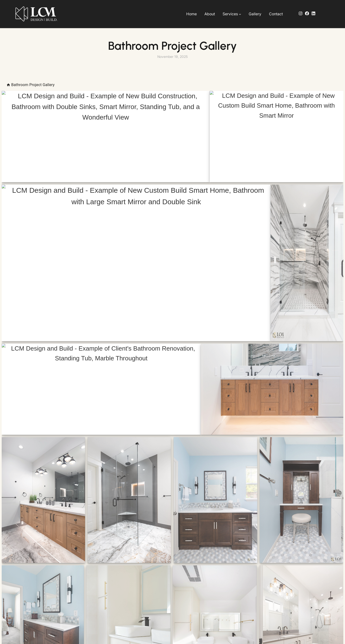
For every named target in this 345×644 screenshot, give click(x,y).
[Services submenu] (240, 14)
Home (192, 14)
